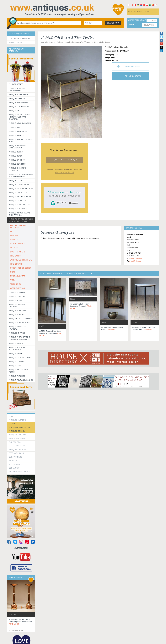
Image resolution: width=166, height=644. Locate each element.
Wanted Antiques (17, 438)
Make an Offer (133, 67)
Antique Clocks (16, 181)
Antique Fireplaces (18, 193)
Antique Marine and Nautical (18, 328)
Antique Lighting (17, 296)
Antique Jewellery (18, 292)
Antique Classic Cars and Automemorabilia (21, 175)
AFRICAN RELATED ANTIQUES (18, 227)
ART (12, 232)
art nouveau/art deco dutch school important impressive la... (21, 622)
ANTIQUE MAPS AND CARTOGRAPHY (17, 89)
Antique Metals (16, 300)
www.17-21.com (135, 261)
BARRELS (14, 240)
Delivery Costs (133, 76)
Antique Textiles (17, 362)
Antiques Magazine (18, 435)
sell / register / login (139, 12)
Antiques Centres (17, 450)
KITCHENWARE (16, 264)
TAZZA (13, 280)
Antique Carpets (17, 160)
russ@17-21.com (135, 258)
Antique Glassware (18, 209)
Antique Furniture (18, 201)
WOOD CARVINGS (17, 288)
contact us (14, 468)
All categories (16, 84)
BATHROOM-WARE (18, 244)
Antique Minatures (18, 311)
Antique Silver (16, 354)
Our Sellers (15, 442)
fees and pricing (17, 453)
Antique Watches (17, 376)
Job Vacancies (15, 464)
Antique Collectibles (19, 185)
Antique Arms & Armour (20, 123)
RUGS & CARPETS (18, 276)
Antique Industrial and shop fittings (20, 214)
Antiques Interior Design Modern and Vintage (21, 220)
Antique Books (16, 152)
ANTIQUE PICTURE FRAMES (20, 197)
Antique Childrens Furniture (18, 169)
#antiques (21, 548)
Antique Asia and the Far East (20, 140)
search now (113, 23)
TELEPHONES (16, 284)
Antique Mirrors (17, 315)
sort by (132, 25)
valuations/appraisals (19, 472)
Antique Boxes (16, 156)
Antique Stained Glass (19, 205)
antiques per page (137, 20)
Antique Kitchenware (19, 107)
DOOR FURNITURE (18, 252)
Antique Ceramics (17, 164)
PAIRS (13, 272)
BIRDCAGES (15, 248)
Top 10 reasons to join (19, 427)
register (13, 424)
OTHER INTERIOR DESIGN (21, 268)
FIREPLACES (15, 256)
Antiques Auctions (18, 420)
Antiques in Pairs (17, 333)
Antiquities (14, 111)
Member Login (15, 42)
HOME (11, 416)
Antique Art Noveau (18, 131)
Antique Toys (15, 366)
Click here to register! (20, 39)
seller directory (17, 446)
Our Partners (15, 457)
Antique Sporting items (20, 358)
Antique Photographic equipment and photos (19, 338)
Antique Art (14, 127)
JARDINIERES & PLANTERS (21, 260)
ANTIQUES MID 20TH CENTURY (17, 305)
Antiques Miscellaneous (20, 319)
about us (13, 461)
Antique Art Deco (17, 135)
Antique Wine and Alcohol (21, 380)
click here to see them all (64, 172)
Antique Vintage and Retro (18, 371)
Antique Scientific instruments (17, 349)
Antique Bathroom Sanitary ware (17, 147)
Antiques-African (17, 99)
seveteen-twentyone (64, 150)
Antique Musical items (19, 323)
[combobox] (93, 23)
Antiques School (17, 431)
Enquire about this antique (64, 160)
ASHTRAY (14, 236)
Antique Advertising (18, 95)
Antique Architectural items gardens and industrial (20, 117)
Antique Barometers (19, 103)
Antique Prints (16, 343)
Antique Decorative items (21, 189)
